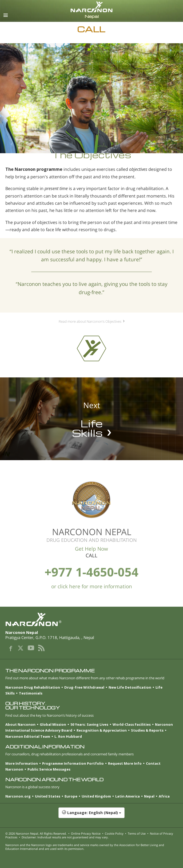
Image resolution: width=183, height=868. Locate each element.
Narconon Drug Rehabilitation (33, 687)
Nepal (149, 796)
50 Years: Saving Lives (89, 724)
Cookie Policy (114, 833)
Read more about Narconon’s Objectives (90, 321)
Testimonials (31, 693)
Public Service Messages (49, 769)
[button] (91, 815)
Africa (164, 796)
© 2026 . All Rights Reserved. (36, 833)
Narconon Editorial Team (28, 736)
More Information (22, 763)
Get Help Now (91, 549)
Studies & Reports (147, 730)
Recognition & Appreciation (102, 730)
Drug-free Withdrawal (84, 687)
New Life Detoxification (130, 687)
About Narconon (20, 724)
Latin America (128, 796)
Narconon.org (18, 796)
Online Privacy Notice (86, 833)
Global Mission (53, 724)
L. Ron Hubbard (68, 736)
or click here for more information (92, 586)
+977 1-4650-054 (91, 572)
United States (48, 796)
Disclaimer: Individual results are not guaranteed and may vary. (65, 837)
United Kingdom (96, 796)
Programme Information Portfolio (73, 763)
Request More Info (125, 763)
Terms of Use (137, 833)
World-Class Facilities (132, 724)
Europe (71, 796)
